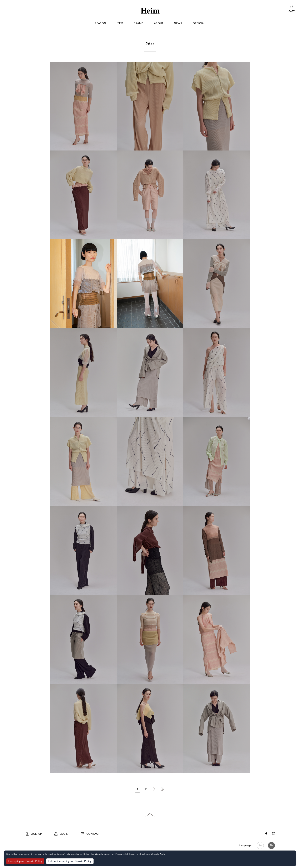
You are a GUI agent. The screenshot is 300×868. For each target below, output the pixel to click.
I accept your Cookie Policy (25, 861)
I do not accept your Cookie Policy (70, 861)
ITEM (120, 23)
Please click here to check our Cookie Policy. (141, 854)
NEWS (178, 23)
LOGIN (61, 834)
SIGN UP (33, 834)
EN (272, 846)
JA (260, 846)
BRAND (139, 23)
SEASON (101, 23)
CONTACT (90, 834)
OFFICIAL (199, 23)
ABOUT (159, 23)
